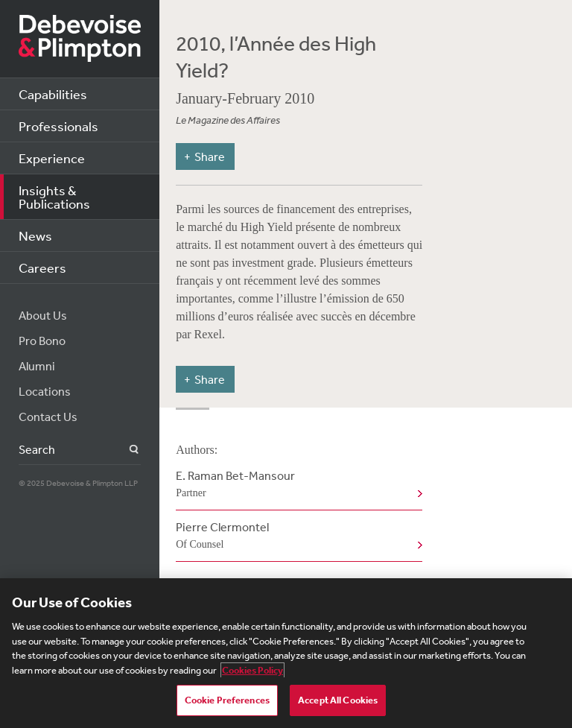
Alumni (37, 366)
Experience (52, 158)
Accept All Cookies (338, 700)
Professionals (58, 126)
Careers (42, 268)
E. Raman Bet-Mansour (296, 485)
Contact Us (48, 417)
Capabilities (53, 94)
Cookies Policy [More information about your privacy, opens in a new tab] (252, 670)
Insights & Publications (54, 197)
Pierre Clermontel (296, 536)
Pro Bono (42, 341)
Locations (45, 391)
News (35, 235)
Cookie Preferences (227, 700)
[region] (286, 653)
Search (125, 450)
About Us (43, 315)
